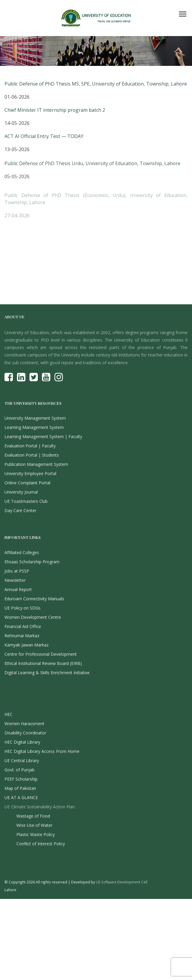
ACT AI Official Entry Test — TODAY (44, 137)
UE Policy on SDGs (22, 608)
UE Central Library (22, 760)
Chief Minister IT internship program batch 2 (55, 110)
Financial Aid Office (23, 626)
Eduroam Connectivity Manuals (34, 599)
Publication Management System (36, 464)
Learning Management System (34, 427)
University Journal (21, 492)
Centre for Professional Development (41, 654)
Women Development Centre (33, 617)
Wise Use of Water (34, 825)
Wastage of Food (33, 816)
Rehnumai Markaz (22, 636)
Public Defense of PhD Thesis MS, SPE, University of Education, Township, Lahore (96, 84)
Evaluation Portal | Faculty (30, 446)
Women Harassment (24, 724)
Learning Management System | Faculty (43, 436)
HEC (8, 714)
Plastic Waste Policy (36, 834)
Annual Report (18, 589)
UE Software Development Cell (122, 882)
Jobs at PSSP (17, 571)
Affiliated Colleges (22, 552)
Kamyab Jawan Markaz (26, 645)
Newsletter (15, 580)
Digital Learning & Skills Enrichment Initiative (47, 673)
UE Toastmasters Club (26, 501)
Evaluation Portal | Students (32, 455)
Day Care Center (20, 510)
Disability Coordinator (25, 733)
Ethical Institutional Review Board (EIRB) (43, 663)
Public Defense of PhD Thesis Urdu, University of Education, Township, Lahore (92, 166)
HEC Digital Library (22, 742)
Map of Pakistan (20, 788)
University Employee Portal (30, 473)
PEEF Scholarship (21, 779)
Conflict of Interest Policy (41, 844)
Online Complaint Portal (27, 483)
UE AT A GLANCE (21, 797)
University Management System (35, 418)
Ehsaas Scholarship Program (32, 562)
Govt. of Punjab (19, 770)
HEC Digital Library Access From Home (42, 751)
